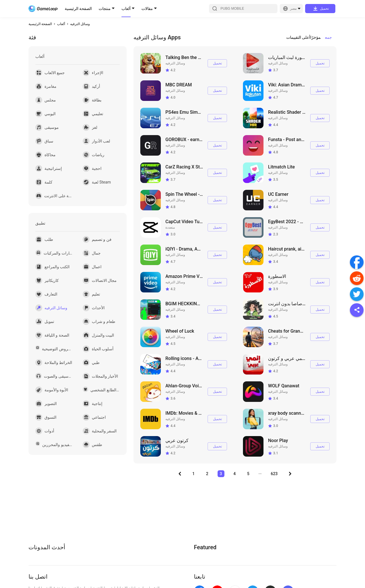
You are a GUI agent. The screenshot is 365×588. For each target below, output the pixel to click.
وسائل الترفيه (80, 24)
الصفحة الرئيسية (78, 9)
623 (274, 474)
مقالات (147, 9)
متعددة (170, 227)
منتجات (105, 9)
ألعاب (126, 9)
